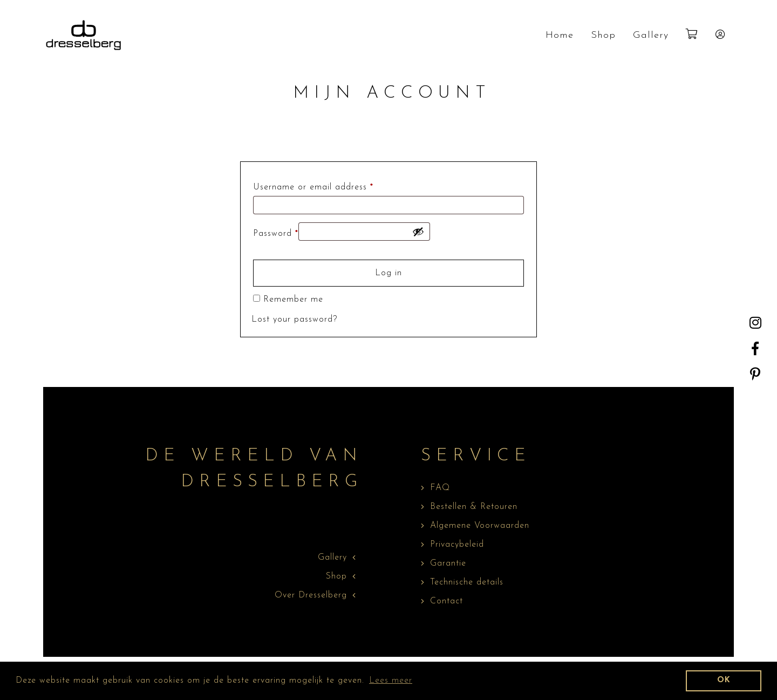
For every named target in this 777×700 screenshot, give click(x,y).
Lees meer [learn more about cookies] (391, 681)
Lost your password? (294, 320)
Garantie (448, 563)
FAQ (440, 488)
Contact (447, 601)
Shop (603, 35)
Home (560, 35)
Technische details (467, 582)
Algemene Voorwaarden (480, 526)
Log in (388, 273)
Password (276, 234)
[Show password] (418, 232)
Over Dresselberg (311, 595)
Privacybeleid (457, 545)
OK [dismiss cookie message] (724, 680)
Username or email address (313, 187)
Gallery (651, 35)
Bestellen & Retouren (474, 507)
